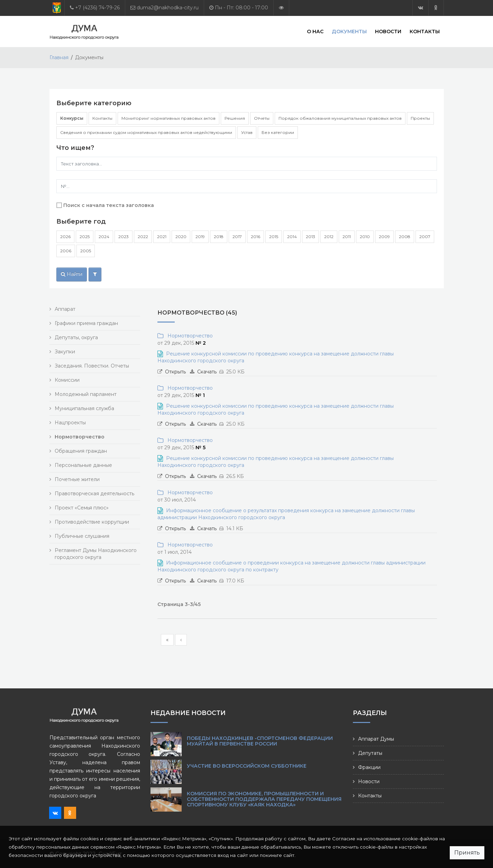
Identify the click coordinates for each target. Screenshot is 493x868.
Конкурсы (72, 118)
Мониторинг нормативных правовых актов (168, 118)
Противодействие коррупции (92, 522)
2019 (200, 237)
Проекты (420, 118)
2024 (104, 237)
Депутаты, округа (76, 337)
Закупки (65, 352)
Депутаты (370, 753)
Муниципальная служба (84, 408)
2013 (311, 237)
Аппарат (65, 309)
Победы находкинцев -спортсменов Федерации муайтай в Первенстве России (260, 741)
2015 (274, 237)
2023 (124, 237)
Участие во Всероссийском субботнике (247, 766)
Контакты (425, 31)
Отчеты (262, 118)
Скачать (207, 372)
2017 (237, 237)
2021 (162, 237)
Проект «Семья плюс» (82, 508)
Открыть (175, 372)
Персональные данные (83, 465)
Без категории (278, 132)
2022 (143, 237)
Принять (467, 853)
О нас (315, 31)
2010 (365, 237)
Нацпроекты (70, 423)
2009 (384, 237)
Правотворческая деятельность (94, 494)
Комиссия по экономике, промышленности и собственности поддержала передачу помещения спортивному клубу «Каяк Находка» (264, 799)
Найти (72, 274)
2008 (405, 237)
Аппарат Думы (376, 739)
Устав (247, 132)
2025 (85, 237)
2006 (66, 251)
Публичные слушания (82, 536)
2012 (329, 237)
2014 (292, 237)
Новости (388, 31)
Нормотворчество (189, 336)
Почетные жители (77, 479)
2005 (86, 251)
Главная (59, 57)
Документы (349, 31)
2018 (219, 237)
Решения (235, 118)
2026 (65, 237)
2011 (347, 237)
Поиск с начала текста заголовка (109, 205)
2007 (425, 237)
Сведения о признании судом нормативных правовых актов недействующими (146, 132)
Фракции (369, 767)
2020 (181, 237)
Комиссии (67, 380)
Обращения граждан (81, 451)
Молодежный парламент (86, 394)
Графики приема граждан (86, 323)
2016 (255, 237)
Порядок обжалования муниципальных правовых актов (340, 118)
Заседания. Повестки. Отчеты (92, 366)
